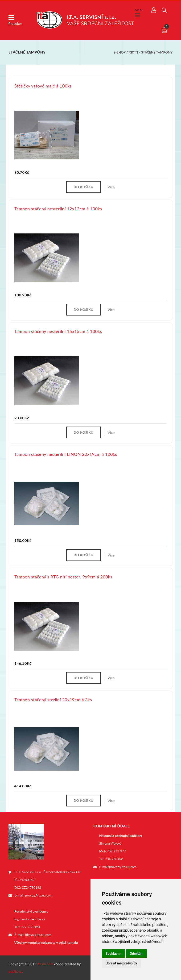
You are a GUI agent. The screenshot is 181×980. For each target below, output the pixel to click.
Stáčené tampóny (157, 52)
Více (111, 187)
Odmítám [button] (137, 954)
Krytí (133, 52)
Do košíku (83, 187)
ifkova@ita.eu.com (38, 935)
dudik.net (16, 971)
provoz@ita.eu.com (39, 895)
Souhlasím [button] (113, 954)
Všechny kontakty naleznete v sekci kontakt (46, 942)
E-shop (120, 52)
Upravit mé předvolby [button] (121, 963)
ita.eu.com (45, 964)
